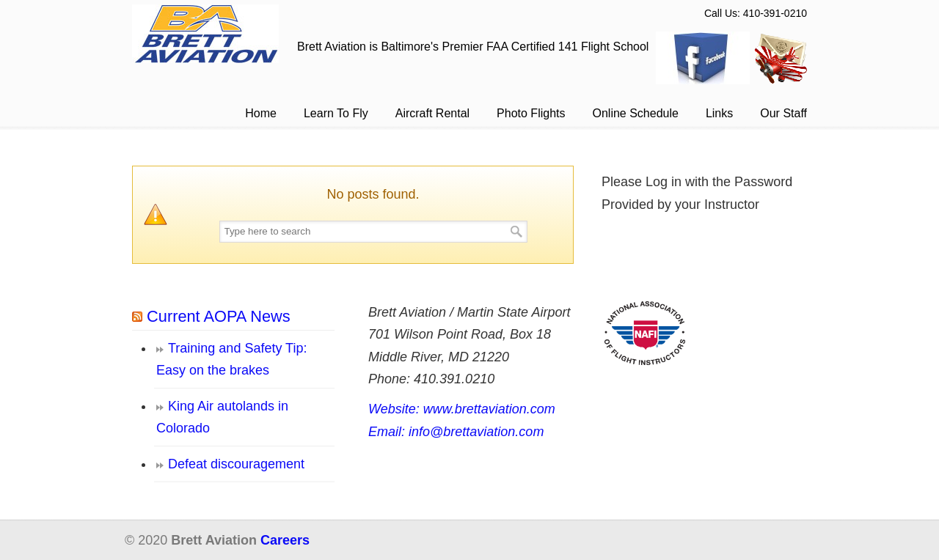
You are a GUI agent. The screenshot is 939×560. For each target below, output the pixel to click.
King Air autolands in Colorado (222, 417)
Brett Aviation (205, 34)
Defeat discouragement (236, 464)
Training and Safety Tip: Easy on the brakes (231, 360)
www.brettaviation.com (489, 409)
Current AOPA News (219, 316)
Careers (285, 540)
